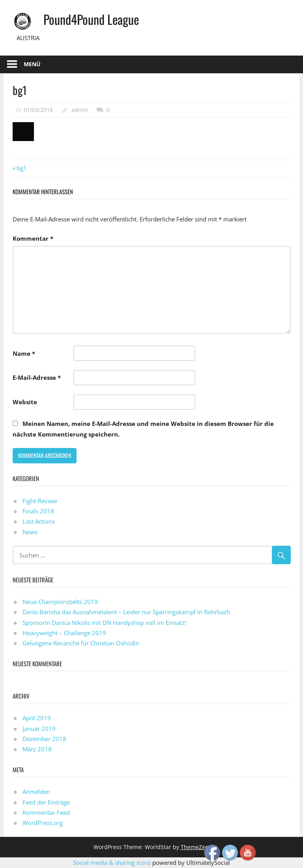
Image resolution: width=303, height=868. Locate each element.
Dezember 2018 (44, 739)
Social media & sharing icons (113, 862)
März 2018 (37, 749)
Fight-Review (40, 501)
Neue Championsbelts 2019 (60, 602)
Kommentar (33, 238)
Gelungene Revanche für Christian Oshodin (81, 643)
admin (80, 110)
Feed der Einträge (46, 802)
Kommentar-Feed (46, 812)
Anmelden (36, 792)
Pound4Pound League (91, 19)
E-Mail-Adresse (37, 377)
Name (24, 353)
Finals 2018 (38, 511)
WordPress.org (43, 823)
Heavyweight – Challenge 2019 (64, 633)
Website (25, 402)
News (30, 532)
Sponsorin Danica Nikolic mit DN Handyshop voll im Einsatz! (104, 623)
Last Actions (39, 521)
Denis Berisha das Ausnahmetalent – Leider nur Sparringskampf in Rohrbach (126, 612)
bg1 (22, 168)
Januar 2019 (39, 729)
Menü (32, 64)
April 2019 (37, 718)
